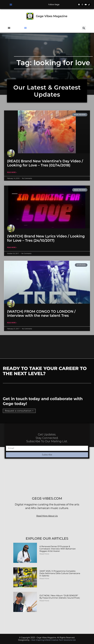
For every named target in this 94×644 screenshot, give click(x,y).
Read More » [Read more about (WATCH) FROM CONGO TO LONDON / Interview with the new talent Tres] (12, 323)
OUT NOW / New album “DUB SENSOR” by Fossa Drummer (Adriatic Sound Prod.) (60, 597)
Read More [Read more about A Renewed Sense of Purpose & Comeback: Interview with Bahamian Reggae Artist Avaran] (44, 554)
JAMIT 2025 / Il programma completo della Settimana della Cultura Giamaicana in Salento (60, 573)
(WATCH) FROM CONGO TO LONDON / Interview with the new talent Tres (41, 313)
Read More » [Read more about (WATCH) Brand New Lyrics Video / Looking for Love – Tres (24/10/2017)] (12, 247)
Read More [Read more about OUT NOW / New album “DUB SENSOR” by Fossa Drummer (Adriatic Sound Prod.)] (44, 601)
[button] (11, 5)
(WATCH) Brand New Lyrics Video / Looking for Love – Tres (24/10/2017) (46, 238)
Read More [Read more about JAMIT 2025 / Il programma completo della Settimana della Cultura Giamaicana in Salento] (44, 578)
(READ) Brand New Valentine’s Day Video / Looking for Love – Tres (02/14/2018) (45, 163)
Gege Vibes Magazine (52, 16)
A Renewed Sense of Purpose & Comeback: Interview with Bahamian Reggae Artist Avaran (58, 549)
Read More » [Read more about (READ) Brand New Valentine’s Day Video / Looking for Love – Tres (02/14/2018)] (12, 172)
